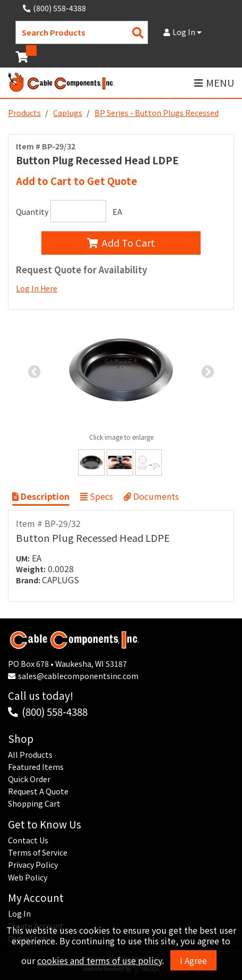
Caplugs (68, 113)
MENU (214, 83)
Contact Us (28, 840)
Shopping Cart (34, 803)
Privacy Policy (33, 865)
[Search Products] (138, 33)
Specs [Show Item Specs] (97, 496)
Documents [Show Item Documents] (151, 496)
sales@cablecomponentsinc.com (78, 676)
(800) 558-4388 (55, 711)
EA (117, 212)
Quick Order (29, 779)
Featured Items (36, 767)
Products (24, 113)
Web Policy (28, 877)
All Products (30, 755)
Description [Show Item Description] (41, 496)
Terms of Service (38, 852)
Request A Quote (38, 791)
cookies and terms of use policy (100, 960)
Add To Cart (121, 242)
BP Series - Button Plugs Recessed (157, 113)
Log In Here (37, 288)
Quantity (32, 212)
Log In (183, 32)
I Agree (193, 960)
